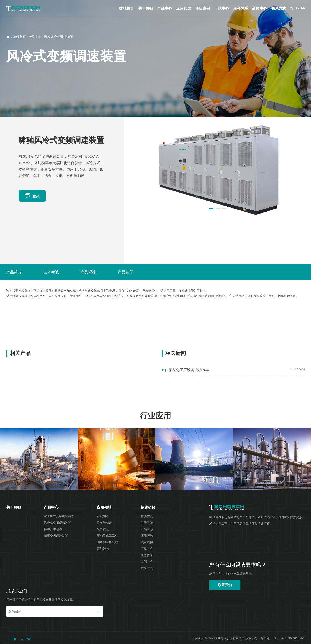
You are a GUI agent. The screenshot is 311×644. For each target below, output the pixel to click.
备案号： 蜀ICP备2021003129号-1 (283, 638)
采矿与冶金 (104, 523)
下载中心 (222, 9)
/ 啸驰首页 (18, 37)
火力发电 (103, 529)
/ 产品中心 (34, 37)
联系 (32, 196)
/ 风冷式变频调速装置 (57, 37)
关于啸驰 (146, 9)
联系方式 (279, 9)
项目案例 (203, 9)
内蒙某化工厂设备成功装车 (185, 370)
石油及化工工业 (107, 536)
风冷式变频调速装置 (57, 523)
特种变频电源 (53, 529)
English (298, 9)
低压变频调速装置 (56, 536)
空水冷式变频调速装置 (59, 516)
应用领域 (184, 9)
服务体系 (241, 9)
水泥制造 (103, 516)
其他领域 (103, 549)
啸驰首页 (127, 9)
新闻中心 (260, 9)
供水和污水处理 (107, 542)
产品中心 (165, 9)
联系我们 (225, 585)
